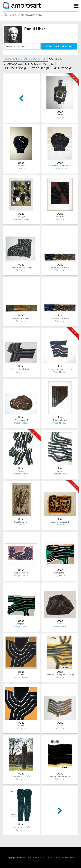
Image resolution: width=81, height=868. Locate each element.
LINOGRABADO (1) (15, 68)
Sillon (60, 725)
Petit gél (21, 216)
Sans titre (60, 216)
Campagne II (60, 573)
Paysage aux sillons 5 (21, 318)
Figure (60, 115)
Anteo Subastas (60, 626)
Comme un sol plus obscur (60, 166)
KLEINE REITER (21, 522)
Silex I (60, 624)
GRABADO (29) (13, 64)
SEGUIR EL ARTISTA (59, 46)
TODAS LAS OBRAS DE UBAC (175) (25, 59)
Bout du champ (60, 420)
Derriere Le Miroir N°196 (60, 776)
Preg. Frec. (70, 858)
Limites (60, 471)
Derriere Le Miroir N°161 (21, 827)
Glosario (60, 858)
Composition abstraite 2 (21, 369)
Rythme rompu (21, 573)
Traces (21, 471)
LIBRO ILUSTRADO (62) (40, 64)
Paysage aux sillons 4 (60, 318)
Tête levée (21, 166)
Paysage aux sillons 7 (60, 267)
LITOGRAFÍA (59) (40, 68)
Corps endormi (21, 420)
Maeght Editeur (60, 372)
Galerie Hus (60, 117)
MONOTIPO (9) (63, 68)
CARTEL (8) (56, 59)
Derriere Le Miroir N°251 (21, 776)
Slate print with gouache (60, 522)
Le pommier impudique (21, 267)
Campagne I (21, 624)
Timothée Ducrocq (60, 168)
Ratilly (21, 675)
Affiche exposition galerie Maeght (60, 675)
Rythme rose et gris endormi (60, 369)
